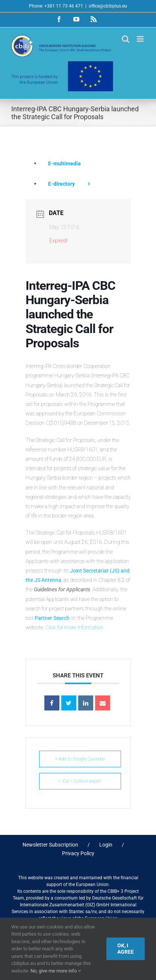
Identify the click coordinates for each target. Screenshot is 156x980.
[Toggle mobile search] (126, 39)
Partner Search (52, 618)
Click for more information (74, 627)
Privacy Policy (78, 853)
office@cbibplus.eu (108, 6)
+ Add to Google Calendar (80, 759)
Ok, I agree (126, 949)
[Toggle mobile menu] (141, 39)
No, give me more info (56, 971)
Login (106, 845)
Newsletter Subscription (50, 845)
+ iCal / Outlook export (80, 781)
